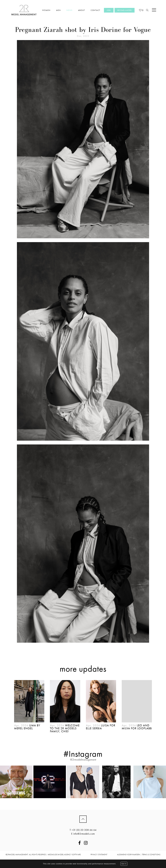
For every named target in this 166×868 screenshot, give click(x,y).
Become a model (125, 10)
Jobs (109, 10)
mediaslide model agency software (64, 855)
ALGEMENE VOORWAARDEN (129, 855)
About (82, 10)
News (69, 10)
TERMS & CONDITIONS (151, 855)
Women (46, 10)
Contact (96, 10)
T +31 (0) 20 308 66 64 (83, 830)
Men (58, 10)
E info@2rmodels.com (83, 834)
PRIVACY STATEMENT (99, 855)
